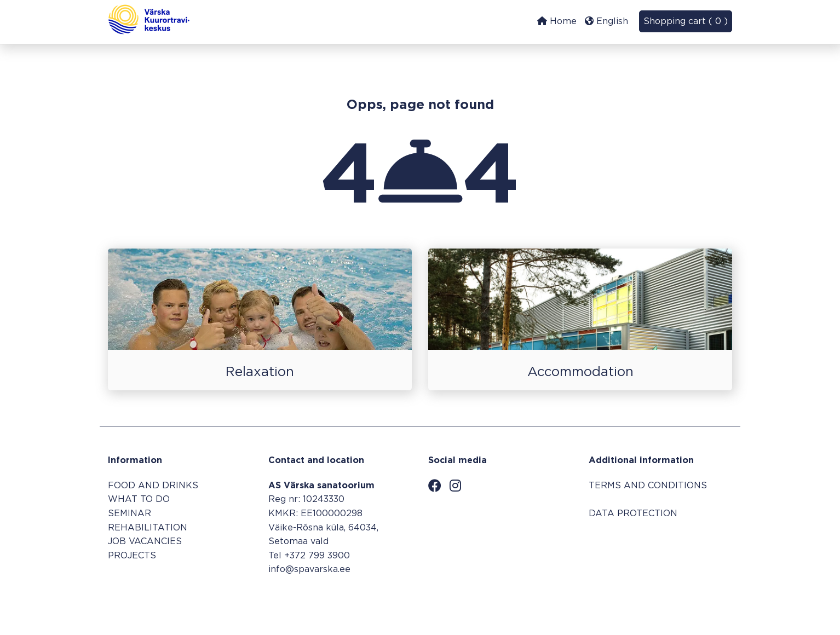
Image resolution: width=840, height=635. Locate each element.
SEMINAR (130, 514)
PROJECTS (132, 556)
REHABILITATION (148, 528)
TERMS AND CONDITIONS (648, 486)
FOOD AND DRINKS (153, 486)
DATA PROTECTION (633, 514)
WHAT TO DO (139, 500)
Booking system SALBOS (676, 600)
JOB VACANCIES (145, 542)
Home (557, 21)
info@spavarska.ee (309, 570)
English (606, 21)
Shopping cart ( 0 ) (686, 22)
